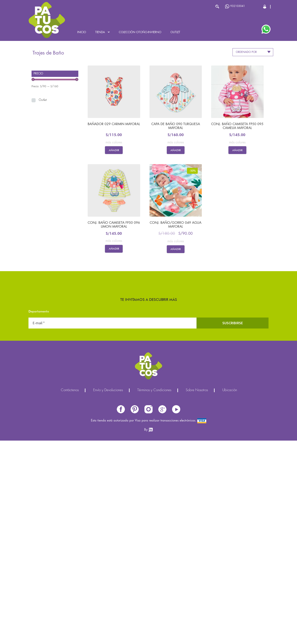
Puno (112, 480)
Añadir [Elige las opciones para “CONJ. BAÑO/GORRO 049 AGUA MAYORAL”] (176, 249)
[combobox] (253, 52)
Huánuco (112, 391)
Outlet (175, 32)
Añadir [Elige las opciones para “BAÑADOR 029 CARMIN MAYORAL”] (114, 150)
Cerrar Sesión (265, 7)
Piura (112, 472)
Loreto (112, 440)
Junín (112, 407)
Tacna (112, 497)
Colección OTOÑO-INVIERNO (140, 32)
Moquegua (112, 456)
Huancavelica (112, 383)
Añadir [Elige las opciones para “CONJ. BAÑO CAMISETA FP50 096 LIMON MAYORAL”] (114, 249)
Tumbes (112, 505)
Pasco (112, 464)
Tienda (100, 32)
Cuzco (112, 375)
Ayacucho (112, 350)
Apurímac (112, 334)
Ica (112, 399)
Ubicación (230, 594)
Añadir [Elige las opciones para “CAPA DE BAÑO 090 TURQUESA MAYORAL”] (176, 150)
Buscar (217, 7)
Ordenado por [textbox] (246, 52)
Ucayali (112, 513)
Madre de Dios (112, 448)
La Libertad (112, 415)
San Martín (112, 488)
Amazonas (112, 318)
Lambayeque (112, 423)
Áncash (112, 326)
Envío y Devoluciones (108, 594)
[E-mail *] (112, 526)
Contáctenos (70, 594)
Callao (112, 366)
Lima (112, 432)
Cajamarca (112, 358)
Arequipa (112, 342)
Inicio (82, 32)
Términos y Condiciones (154, 594)
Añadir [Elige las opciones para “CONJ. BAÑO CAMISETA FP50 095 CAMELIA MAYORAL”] (237, 150)
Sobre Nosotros (197, 594)
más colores (114, 142)
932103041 (235, 6)
